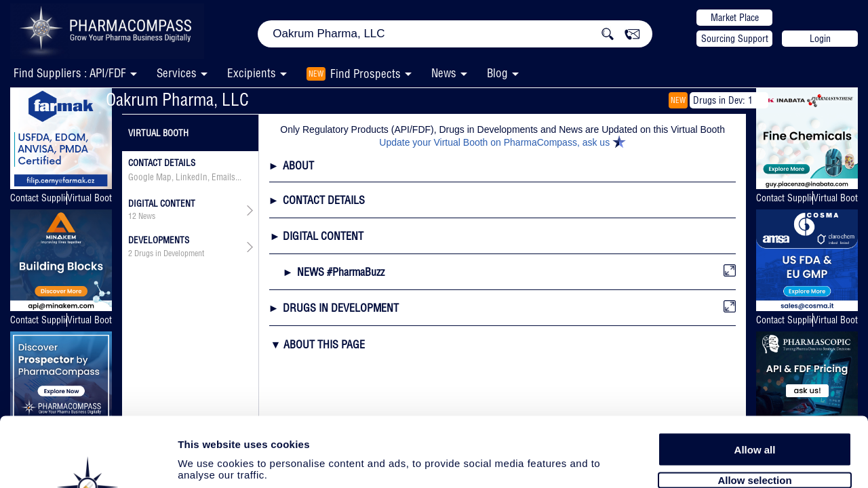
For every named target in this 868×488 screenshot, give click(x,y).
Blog (497, 73)
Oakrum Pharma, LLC (177, 99)
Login (820, 39)
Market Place (735, 18)
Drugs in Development (169, 253)
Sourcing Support (735, 39)
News (444, 73)
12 (132, 216)
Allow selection (754, 405)
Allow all (755, 374)
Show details (712, 462)
